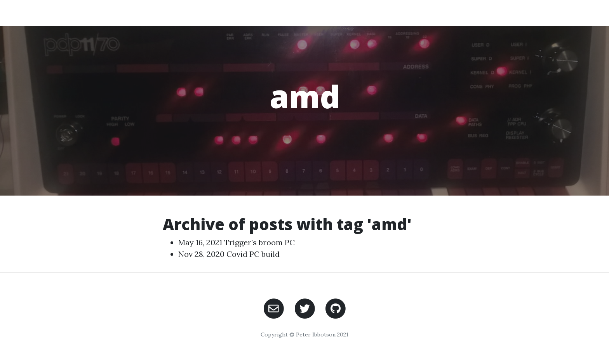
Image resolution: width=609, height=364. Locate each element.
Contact (499, 13)
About (426, 13)
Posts (460, 13)
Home (392, 13)
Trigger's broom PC (259, 242)
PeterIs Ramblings (133, 13)
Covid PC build (253, 254)
